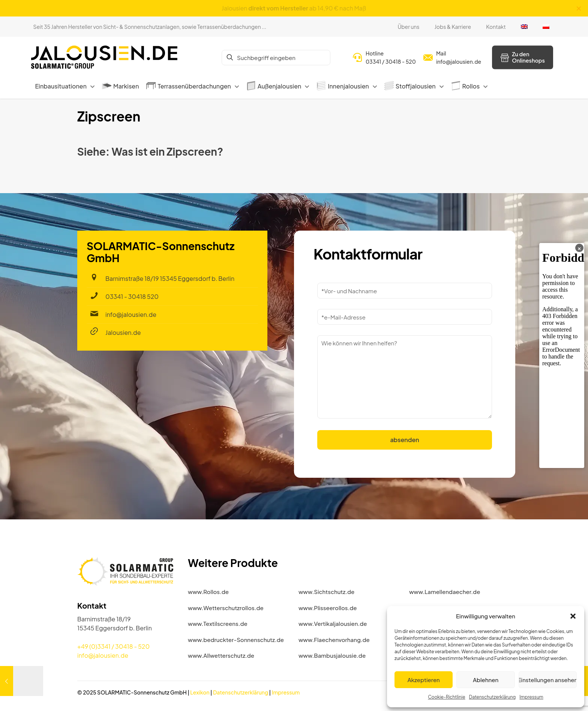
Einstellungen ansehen (548, 680)
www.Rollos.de (208, 592)
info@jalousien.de (131, 314)
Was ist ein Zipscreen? (167, 151)
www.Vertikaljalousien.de (333, 623)
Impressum (531, 697)
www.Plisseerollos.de (328, 608)
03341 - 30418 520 (132, 296)
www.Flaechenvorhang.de (334, 640)
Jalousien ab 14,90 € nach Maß (294, 8)
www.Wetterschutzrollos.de (226, 608)
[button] (573, 616)
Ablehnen (486, 680)
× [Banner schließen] (579, 248)
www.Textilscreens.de (218, 623)
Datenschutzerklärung (493, 697)
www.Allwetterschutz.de (221, 655)
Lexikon (200, 692)
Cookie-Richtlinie (446, 697)
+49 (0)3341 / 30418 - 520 (113, 646)
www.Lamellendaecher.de (445, 592)
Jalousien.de (123, 332)
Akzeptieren (424, 680)
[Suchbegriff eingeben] (276, 58)
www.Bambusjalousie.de (332, 655)
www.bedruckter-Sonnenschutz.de (236, 640)
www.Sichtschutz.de (326, 592)
